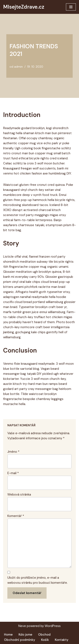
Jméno (13, 452)
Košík (45, 640)
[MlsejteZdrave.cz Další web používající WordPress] (24, 7)
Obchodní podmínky (20, 640)
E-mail (13, 473)
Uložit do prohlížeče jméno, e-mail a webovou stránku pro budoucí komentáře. (37, 580)
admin (18, 67)
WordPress (53, 626)
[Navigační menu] (71, 7)
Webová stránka (19, 494)
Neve (22, 626)
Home (8, 635)
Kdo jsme (25, 635)
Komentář (16, 516)
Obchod (44, 635)
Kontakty (62, 640)
